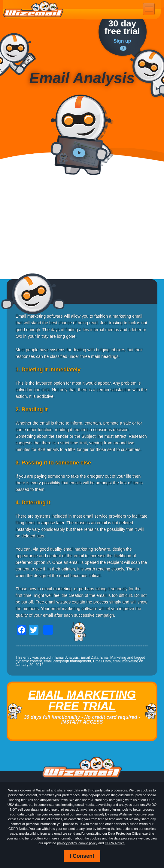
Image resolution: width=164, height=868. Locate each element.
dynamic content (29, 661)
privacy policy (67, 843)
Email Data (90, 658)
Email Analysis (67, 658)
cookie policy (88, 843)
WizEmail (33, 9)
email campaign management (67, 661)
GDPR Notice (115, 843)
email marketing (125, 661)
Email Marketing (113, 658)
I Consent (82, 856)
